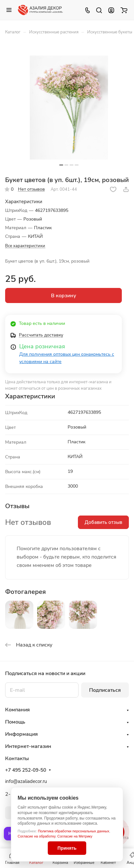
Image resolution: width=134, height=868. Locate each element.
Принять (67, 848)
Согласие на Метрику (75, 836)
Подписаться (105, 690)
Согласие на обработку (37, 836)
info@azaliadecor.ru (26, 781)
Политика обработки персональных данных (74, 831)
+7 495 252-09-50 (26, 770)
